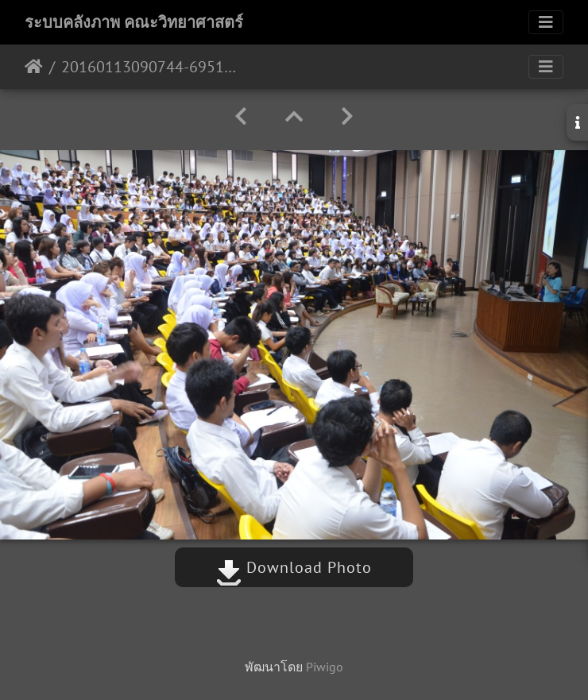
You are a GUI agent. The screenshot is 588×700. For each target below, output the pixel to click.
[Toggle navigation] (546, 22)
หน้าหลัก (34, 67)
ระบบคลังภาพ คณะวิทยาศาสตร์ (134, 22)
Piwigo (325, 667)
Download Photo (294, 567)
